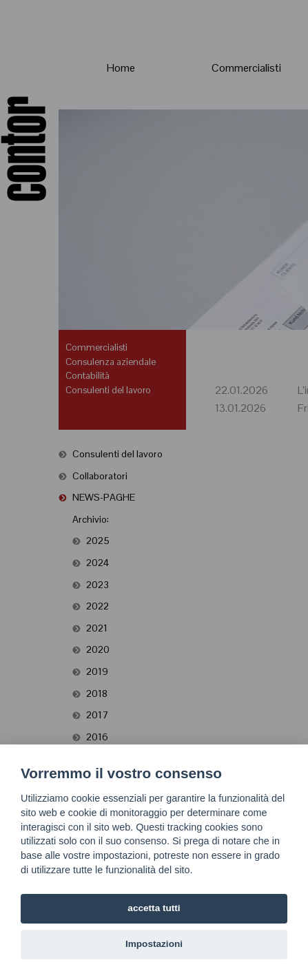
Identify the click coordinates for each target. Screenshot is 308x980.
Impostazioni (154, 944)
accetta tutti (154, 908)
